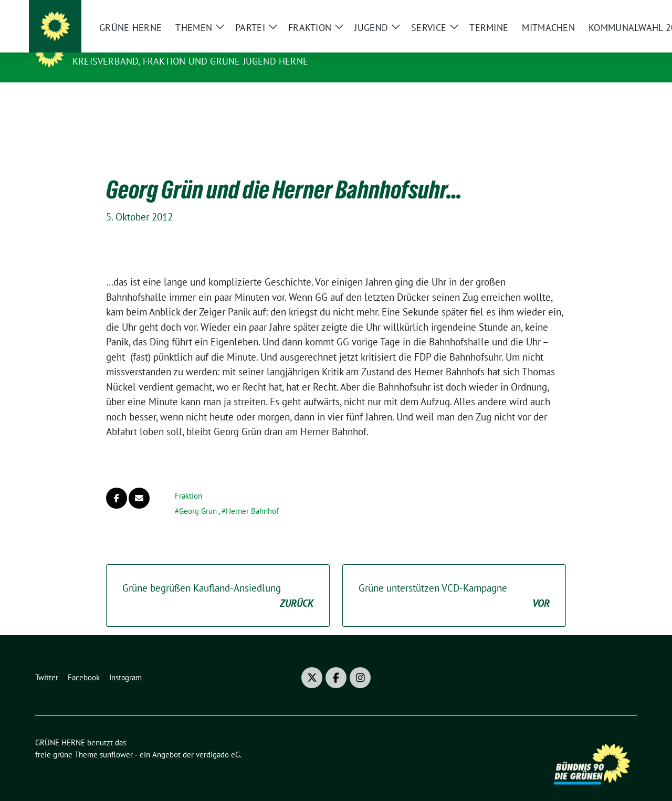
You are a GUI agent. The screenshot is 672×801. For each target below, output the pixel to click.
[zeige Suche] (618, 12)
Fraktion (188, 479)
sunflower (116, 738)
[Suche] (603, 12)
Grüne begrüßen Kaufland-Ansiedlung (218, 580)
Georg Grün (198, 495)
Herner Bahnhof (252, 495)
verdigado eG (218, 738)
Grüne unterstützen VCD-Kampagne (454, 580)
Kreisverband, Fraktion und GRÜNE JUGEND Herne (190, 61)
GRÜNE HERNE (108, 46)
